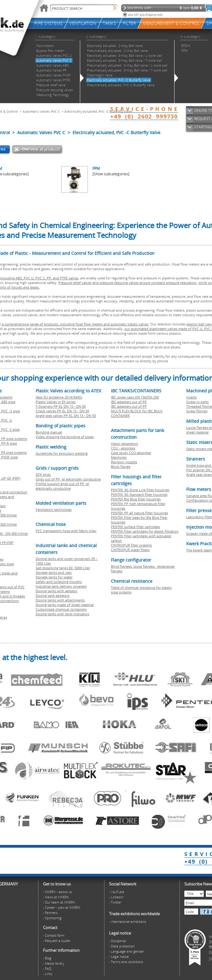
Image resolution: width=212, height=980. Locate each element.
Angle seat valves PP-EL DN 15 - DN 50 (66, 416)
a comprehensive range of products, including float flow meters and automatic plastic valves (75, 324)
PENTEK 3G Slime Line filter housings (140, 490)
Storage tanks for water (54, 577)
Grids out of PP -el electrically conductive (68, 479)
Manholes (119, 457)
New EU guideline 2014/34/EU (59, 397)
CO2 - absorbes (123, 448)
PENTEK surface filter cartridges (135, 527)
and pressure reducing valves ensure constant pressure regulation (145, 283)
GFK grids (43, 474)
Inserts (191, 397)
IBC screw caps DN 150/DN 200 (135, 397)
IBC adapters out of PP (129, 406)
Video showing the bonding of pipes (65, 437)
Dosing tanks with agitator (57, 591)
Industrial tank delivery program (61, 586)
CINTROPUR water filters (130, 550)
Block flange (121, 467)
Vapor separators (124, 443)
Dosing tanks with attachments (60, 600)
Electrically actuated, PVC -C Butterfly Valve (98, 111)
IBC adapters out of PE (129, 402)
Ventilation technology (54, 509)
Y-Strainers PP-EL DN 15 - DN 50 (61, 406)
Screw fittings (197, 411)
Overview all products (41, 149)
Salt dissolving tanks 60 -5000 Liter (63, 568)
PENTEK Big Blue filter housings (136, 499)
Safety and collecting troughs (59, 582)
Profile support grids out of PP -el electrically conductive (62, 486)
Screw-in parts (197, 402)
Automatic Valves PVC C (41, 111)
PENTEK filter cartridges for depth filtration (145, 531)
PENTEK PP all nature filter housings (139, 513)
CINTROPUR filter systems (131, 545)
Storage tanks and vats (54, 572)
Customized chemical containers (61, 609)
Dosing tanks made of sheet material (65, 605)
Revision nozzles (124, 462)
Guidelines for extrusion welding (62, 453)
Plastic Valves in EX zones (56, 402)
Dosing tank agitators (53, 595)
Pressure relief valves (75, 283)
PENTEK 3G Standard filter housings (139, 494)
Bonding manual (49, 432)
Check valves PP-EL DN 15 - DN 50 (62, 411)
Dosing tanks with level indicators (62, 614)
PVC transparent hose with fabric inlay (66, 531)
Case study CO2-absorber (131, 453)
